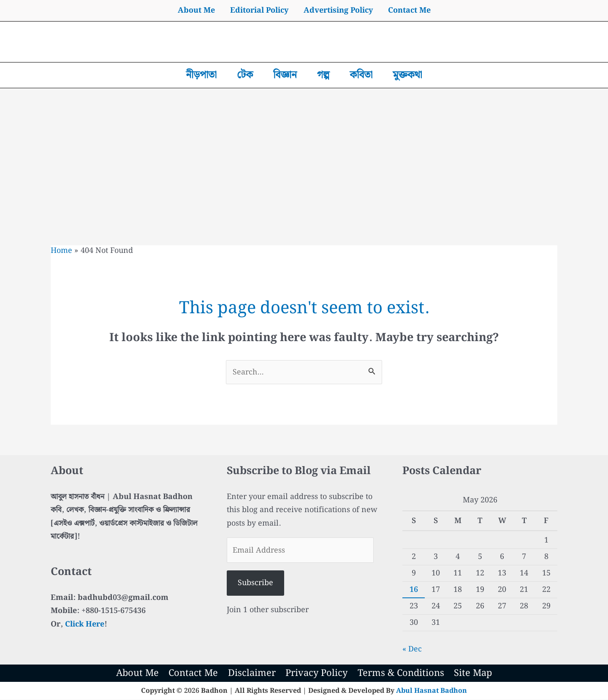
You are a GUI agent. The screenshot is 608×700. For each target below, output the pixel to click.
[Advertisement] (304, 152)
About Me (196, 10)
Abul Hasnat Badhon (432, 691)
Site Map (473, 673)
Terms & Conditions (400, 673)
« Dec (412, 649)
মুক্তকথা (407, 75)
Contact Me (409, 10)
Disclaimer (252, 673)
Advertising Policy (338, 10)
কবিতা (361, 75)
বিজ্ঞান (285, 75)
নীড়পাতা (201, 75)
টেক (245, 75)
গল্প (323, 75)
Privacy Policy (316, 673)
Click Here (85, 624)
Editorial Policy (259, 10)
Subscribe (255, 583)
